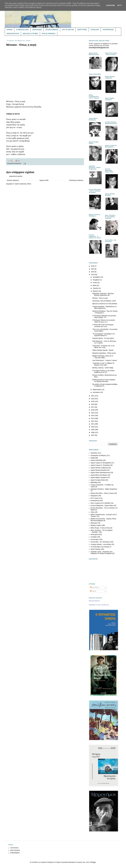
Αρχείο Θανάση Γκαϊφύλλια (99, 468)
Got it (119, 5)
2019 (93, 401)
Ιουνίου (95, 283)
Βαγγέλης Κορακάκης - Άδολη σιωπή (104, 353)
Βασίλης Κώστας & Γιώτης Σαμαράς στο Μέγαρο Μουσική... (104, 381)
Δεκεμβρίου (97, 277)
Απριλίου (96, 288)
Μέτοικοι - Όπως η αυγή (100, 298)
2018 (93, 404)
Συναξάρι (93, 537)
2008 (93, 432)
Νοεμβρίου (96, 280)
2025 (93, 266)
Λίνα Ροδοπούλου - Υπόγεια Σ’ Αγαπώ (105, 360)
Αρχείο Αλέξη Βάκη (97, 460)
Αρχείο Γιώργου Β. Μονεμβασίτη (101, 463)
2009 (93, 430)
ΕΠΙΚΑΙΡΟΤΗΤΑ (13, 34)
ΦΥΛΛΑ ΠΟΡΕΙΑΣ (49, 34)
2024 (93, 269)
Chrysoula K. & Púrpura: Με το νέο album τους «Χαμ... (103, 347)
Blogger (93, 862)
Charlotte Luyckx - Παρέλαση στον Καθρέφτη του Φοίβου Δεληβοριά (102, 553)
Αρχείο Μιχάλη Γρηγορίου (99, 477)
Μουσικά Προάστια (94, 601)
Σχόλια (93, 591)
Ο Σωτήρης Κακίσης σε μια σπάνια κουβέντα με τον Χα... (103, 372)
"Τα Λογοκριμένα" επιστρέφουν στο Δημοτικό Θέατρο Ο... (103, 335)
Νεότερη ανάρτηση (13, 180)
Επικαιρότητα (17, 163)
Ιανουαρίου (97, 392)
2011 (93, 424)
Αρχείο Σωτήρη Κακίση (98, 480)
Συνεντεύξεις (95, 539)
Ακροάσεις (94, 453)
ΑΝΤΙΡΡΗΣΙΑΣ (108, 30)
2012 (93, 421)
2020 (93, 399)
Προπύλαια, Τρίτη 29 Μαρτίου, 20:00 (104, 301)
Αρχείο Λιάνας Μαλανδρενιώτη (100, 473)
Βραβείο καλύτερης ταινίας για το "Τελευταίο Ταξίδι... (103, 357)
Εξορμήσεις (94, 496)
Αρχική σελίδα (44, 180)
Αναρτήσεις (95, 587)
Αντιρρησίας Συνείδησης (98, 455)
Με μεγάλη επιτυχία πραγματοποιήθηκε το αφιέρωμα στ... (105, 385)
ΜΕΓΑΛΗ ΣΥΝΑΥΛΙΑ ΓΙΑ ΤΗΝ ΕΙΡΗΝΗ (105, 304)
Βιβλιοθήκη (94, 482)
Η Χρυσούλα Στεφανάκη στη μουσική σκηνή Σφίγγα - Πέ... (104, 317)
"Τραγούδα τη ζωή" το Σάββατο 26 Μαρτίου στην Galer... (103, 364)
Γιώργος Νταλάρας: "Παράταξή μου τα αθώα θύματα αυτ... (104, 307)
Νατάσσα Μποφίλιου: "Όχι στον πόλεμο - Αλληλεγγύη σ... (105, 312)
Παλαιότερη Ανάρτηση (76, 180)
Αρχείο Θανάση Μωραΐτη (99, 470)
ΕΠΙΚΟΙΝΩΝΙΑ (15, 853)
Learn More (111, 5)
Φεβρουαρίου (97, 390)
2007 (93, 435)
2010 (93, 427)
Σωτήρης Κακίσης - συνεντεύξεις (101, 544)
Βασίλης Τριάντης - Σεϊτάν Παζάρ (103, 368)
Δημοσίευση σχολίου (16, 176)
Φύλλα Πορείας (95, 549)
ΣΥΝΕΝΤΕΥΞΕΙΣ (22, 30)
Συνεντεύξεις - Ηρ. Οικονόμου (100, 542)
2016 (93, 410)
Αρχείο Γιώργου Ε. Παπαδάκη (100, 465)
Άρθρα (93, 458)
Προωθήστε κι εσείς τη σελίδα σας (99, 605)
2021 (93, 396)
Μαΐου (95, 285)
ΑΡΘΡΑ (10, 30)
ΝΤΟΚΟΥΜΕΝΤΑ (52, 30)
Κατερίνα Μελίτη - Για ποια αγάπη (103, 338)
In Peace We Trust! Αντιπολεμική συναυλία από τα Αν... (103, 326)
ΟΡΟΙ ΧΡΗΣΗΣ (15, 850)
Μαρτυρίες (94, 523)
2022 (93, 275)
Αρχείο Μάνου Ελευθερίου (99, 475)
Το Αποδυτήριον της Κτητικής (100, 547)
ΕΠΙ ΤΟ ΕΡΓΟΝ (68, 30)
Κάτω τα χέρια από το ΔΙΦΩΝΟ (100, 503)
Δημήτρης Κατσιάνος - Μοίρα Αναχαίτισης (104, 489)
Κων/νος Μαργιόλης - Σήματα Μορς (102, 506)
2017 (93, 407)
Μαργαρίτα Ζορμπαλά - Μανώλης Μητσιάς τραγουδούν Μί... (103, 294)
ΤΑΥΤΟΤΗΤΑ (14, 848)
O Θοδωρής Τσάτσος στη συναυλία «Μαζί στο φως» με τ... (104, 321)
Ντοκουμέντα (95, 535)
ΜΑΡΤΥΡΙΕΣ (82, 30)
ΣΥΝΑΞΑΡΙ (95, 30)
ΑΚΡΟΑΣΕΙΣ (37, 30)
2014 (93, 416)
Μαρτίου (96, 291)
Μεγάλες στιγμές (96, 525)
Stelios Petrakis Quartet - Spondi (103, 350)
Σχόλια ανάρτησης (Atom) (23, 184)
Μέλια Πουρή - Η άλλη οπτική (100, 528)
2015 (93, 413)
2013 (93, 418)
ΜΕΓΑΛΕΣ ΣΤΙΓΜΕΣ (30, 34)
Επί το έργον (95, 498)
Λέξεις (93, 512)
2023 (93, 272)
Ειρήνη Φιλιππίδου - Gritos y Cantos (102, 493)
